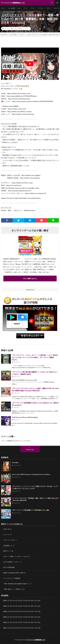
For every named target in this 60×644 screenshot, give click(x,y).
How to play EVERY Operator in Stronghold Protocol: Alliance (31, 474)
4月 (16, 601)
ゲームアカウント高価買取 (12, 578)
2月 (11, 601)
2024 (5, 611)
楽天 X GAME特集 (9, 567)
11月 (36, 606)
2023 (5, 617)
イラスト (41, 8)
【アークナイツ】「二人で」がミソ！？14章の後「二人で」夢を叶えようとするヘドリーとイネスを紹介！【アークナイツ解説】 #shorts (35, 357)
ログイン (19, 441)
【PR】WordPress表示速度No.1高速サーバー (17, 584)
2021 (5, 628)
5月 (19, 601)
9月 (29, 606)
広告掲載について (9, 546)
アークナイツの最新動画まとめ (36, 640)
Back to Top (30, 450)
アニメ (26, 8)
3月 (14, 601)
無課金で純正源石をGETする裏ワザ (15, 573)
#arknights (15, 463)
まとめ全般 (12, 8)
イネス (33, 8)
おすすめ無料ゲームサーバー (12, 562)
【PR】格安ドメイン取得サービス (14, 589)
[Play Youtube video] (30, 64)
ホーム (3, 8)
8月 (27, 606)
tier (19, 8)
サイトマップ (7, 535)
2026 (5, 601)
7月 (24, 606)
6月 (21, 606)
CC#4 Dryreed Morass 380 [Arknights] (25, 417)
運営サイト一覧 (8, 551)
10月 (32, 606)
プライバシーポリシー (10, 540)
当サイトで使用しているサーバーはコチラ (17, 556)
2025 (5, 606)
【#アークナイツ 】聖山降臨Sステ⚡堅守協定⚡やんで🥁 (30, 510)
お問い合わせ (7, 529)
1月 (8, 601)
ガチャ (49, 8)
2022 (5, 622)
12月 (39, 606)
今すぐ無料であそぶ (30, 278)
